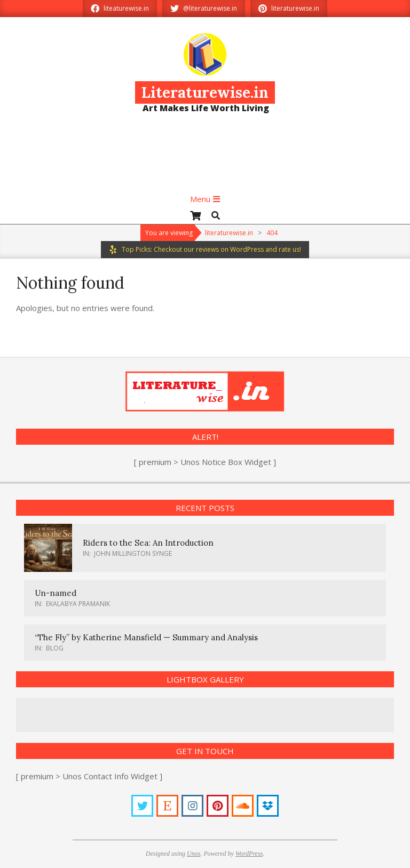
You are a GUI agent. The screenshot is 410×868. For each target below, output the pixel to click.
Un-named (56, 593)
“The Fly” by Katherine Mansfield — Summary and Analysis (146, 637)
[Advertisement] (205, 158)
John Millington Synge (133, 553)
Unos (194, 854)
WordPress (249, 854)
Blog (55, 648)
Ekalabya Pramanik (78, 604)
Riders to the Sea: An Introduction (148, 543)
